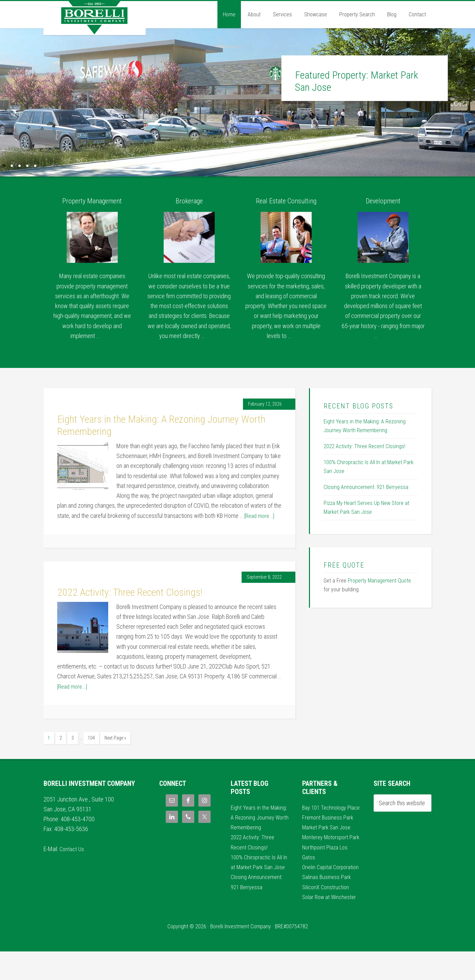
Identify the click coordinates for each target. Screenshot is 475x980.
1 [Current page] (49, 738)
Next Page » (115, 738)
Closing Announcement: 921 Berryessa (366, 487)
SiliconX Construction (327, 915)
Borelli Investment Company (95, 18)
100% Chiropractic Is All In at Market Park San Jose (258, 876)
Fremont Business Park (329, 826)
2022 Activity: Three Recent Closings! (130, 592)
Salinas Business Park (327, 905)
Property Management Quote (379, 581)
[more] (107, 336)
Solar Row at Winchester (331, 925)
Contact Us (72, 848)
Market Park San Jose (328, 836)
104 (91, 738)
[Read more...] (260, 516)
